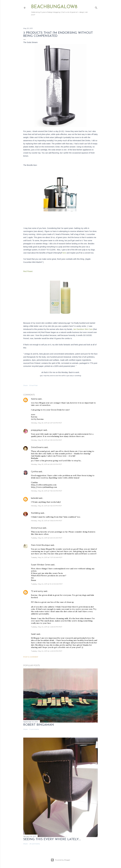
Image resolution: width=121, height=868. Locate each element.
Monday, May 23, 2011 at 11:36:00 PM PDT (47, 521)
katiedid (35, 498)
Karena (34, 399)
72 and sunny (37, 591)
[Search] (96, 7)
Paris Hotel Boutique (40, 545)
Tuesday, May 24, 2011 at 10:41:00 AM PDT (47, 584)
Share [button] (25, 385)
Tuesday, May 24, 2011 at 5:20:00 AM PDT (47, 538)
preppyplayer (37, 430)
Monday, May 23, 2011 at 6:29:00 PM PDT (46, 464)
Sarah (33, 634)
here (64, 253)
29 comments (35, 844)
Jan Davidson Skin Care (83, 329)
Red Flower (28, 271)
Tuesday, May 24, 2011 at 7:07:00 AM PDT (47, 557)
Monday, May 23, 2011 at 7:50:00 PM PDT (47, 491)
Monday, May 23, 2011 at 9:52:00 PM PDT (46, 506)
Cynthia (35, 472)
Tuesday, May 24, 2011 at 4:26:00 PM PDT (47, 627)
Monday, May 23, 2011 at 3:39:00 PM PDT (46, 440)
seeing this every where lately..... (52, 839)
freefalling (35, 513)
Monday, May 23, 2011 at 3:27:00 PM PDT (46, 423)
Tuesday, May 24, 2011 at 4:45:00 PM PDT (47, 651)
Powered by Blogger (61, 860)
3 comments (34, 729)
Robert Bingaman (39, 725)
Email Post (34, 385)
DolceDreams (37, 447)
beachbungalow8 (54, 7)
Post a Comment (31, 657)
